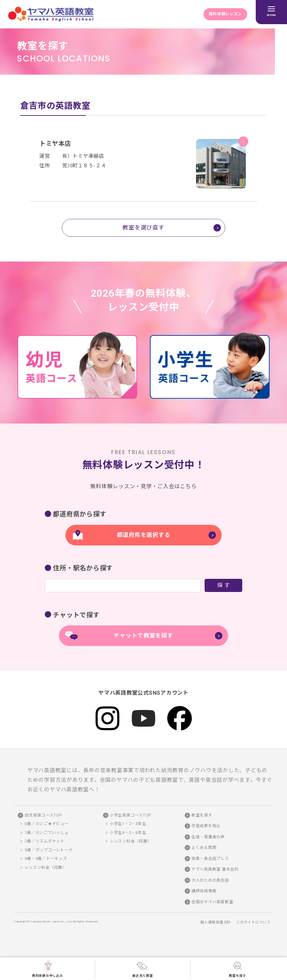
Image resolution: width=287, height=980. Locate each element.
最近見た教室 (143, 969)
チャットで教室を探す (143, 636)
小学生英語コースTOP (131, 815)
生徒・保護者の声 (208, 837)
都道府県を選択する (144, 535)
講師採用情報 (204, 891)
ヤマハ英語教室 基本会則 (215, 870)
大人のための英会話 (210, 880)
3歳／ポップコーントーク (48, 850)
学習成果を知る (206, 826)
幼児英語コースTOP (44, 815)
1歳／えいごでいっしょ (47, 833)
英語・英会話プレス (210, 859)
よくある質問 (204, 848)
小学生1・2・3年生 (128, 824)
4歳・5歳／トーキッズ (46, 859)
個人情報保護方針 (216, 923)
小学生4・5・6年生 (128, 833)
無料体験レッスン (225, 14)
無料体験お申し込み (48, 969)
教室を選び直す (143, 228)
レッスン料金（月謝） (45, 868)
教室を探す (237, 969)
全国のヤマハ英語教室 (212, 902)
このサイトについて (253, 923)
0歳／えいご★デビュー (47, 824)
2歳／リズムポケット (45, 842)
